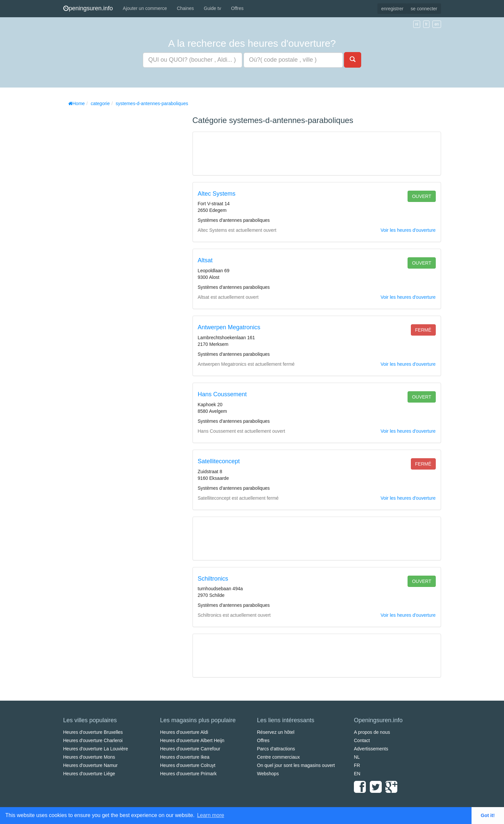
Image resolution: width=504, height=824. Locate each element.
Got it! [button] (488, 815)
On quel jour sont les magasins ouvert (296, 765)
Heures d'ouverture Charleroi (93, 740)
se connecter (424, 9)
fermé (423, 330)
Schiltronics (213, 579)
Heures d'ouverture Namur (91, 765)
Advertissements (371, 749)
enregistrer (392, 9)
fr (426, 24)
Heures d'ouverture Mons (89, 757)
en (437, 24)
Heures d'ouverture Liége (89, 774)
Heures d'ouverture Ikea (185, 757)
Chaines (185, 8)
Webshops (268, 774)
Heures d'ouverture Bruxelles (93, 732)
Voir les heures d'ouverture (408, 230)
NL (357, 757)
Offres (237, 8)
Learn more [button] (211, 815)
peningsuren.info (88, 8)
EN (357, 774)
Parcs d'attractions (276, 749)
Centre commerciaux (279, 757)
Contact (362, 740)
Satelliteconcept (219, 461)
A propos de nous (372, 732)
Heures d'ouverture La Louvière (96, 749)
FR (357, 765)
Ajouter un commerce (145, 8)
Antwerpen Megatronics (229, 327)
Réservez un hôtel (276, 732)
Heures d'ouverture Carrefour (190, 749)
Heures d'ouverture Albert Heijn (192, 740)
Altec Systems (217, 194)
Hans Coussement (222, 394)
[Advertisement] (113, 209)
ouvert (421, 196)
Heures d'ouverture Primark (188, 774)
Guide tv (212, 8)
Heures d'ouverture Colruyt (188, 765)
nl (417, 24)
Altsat (205, 260)
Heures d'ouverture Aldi (184, 732)
